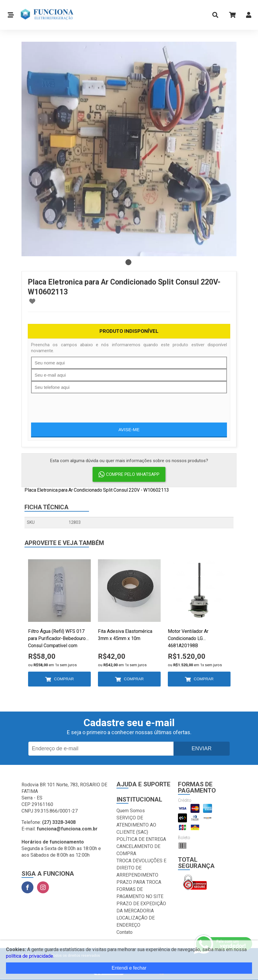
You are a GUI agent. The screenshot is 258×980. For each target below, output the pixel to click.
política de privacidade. (30, 956)
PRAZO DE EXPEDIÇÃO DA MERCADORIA (141, 907)
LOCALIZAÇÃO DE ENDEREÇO (136, 921)
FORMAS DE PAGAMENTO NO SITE (140, 893)
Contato (125, 932)
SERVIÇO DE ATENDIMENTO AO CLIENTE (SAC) (136, 825)
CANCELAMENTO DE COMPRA (138, 850)
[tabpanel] (129, 149)
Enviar (201, 748)
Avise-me (129, 430)
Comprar (64, 679)
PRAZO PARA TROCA (139, 882)
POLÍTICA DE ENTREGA (141, 839)
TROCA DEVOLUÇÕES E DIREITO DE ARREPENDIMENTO (141, 868)
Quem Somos (131, 811)
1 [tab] (128, 262)
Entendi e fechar (129, 968)
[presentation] (76, 405)
